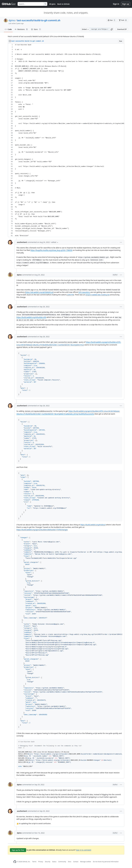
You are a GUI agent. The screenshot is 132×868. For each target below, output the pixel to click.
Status (54, 862)
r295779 (70, 295)
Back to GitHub (63, 4)
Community (62, 862)
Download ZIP (122, 29)
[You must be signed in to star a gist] (112, 20)
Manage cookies (86, 862)
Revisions (21, 29)
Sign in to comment (84, 850)
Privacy (41, 862)
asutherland (22, 242)
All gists (52, 4)
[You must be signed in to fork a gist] (123, 20)
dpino (12, 20)
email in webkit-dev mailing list (98, 295)
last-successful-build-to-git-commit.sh (39, 20)
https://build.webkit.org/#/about (93, 525)
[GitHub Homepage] (15, 862)
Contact (76, 862)
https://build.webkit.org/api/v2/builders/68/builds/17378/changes (42, 530)
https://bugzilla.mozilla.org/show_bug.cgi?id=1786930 (51, 250)
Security (48, 862)
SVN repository (84, 292)
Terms (34, 862)
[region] (66, 140)
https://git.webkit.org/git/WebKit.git (39, 292)
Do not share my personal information (106, 862)
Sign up (126, 4)
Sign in (116, 4)
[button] (112, 29)
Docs (70, 862)
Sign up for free (18, 850)
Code (8, 29)
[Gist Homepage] (9, 4)
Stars (36, 29)
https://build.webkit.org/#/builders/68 (31, 317)
